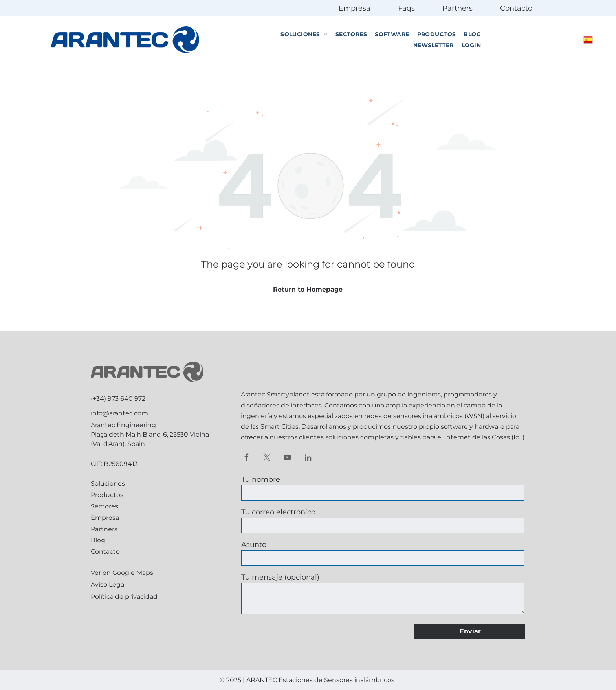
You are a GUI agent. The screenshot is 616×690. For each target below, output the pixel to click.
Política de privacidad (124, 597)
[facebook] (247, 459)
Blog (98, 540)
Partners (457, 8)
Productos (107, 495)
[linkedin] (308, 459)
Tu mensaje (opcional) (280, 577)
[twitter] (267, 459)
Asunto (254, 545)
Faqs (406, 8)
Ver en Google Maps (122, 573)
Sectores (104, 506)
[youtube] (287, 459)
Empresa (355, 8)
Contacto (516, 8)
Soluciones (108, 484)
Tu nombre (261, 479)
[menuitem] (304, 35)
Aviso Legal (108, 584)
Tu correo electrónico (278, 512)
